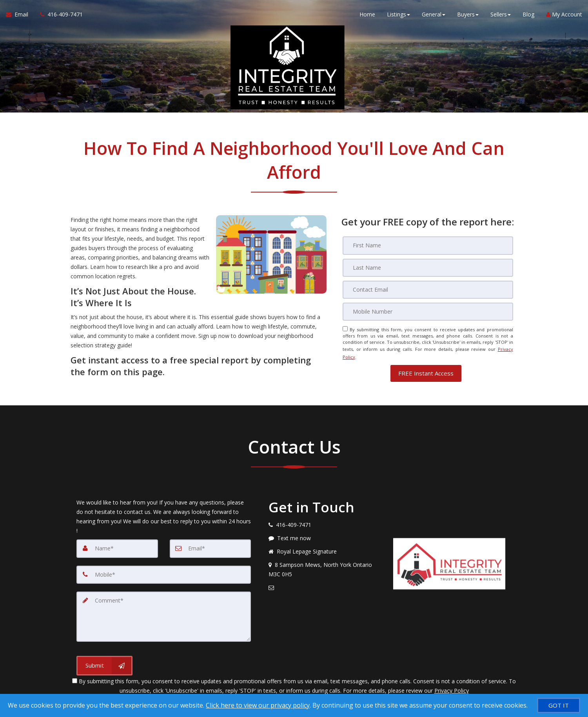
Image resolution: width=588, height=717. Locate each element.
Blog (528, 15)
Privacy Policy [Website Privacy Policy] (452, 685)
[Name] (117, 545)
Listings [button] (398, 15)
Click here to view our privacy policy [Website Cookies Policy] (258, 705)
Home (367, 15)
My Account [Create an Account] (564, 15)
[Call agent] (58, 16)
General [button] (434, 15)
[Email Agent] (20, 16)
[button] (426, 369)
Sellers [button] (501, 15)
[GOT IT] (559, 705)
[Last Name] (428, 267)
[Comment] (164, 612)
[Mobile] (428, 311)
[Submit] (104, 661)
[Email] (428, 289)
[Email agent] (325, 584)
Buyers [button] (468, 15)
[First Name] (428, 245)
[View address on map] (325, 566)
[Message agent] (325, 534)
